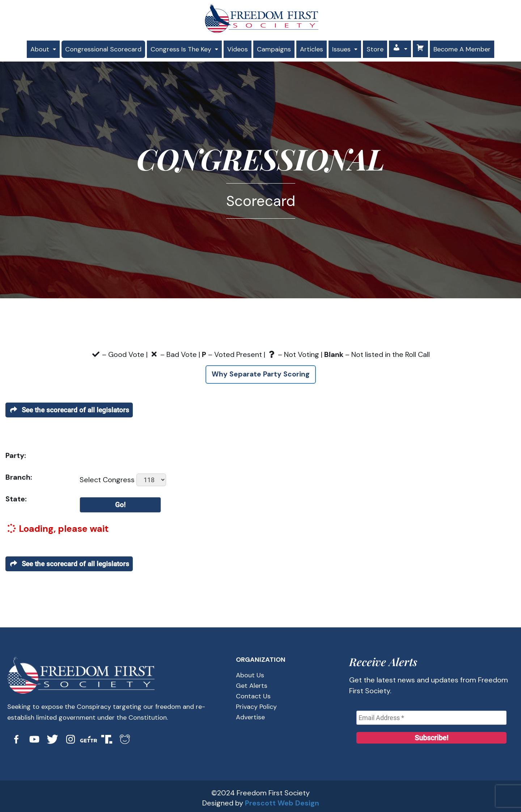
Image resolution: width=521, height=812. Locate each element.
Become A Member (471, 48)
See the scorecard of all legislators (71, 407)
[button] (33, 47)
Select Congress (107, 477)
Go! (120, 502)
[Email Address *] (431, 715)
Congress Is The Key (181, 47)
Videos (237, 47)
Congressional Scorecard (96, 47)
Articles (315, 47)
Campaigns (275, 47)
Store (382, 47)
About (33, 47)
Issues (350, 47)
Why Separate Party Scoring (260, 372)
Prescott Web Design (282, 800)
